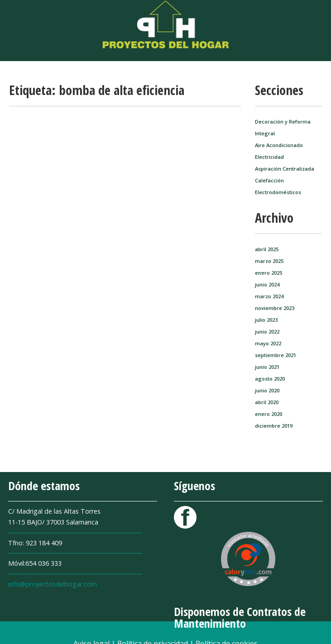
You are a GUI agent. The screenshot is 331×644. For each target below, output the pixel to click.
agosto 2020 (270, 379)
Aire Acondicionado (279, 145)
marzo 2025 (269, 261)
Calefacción (269, 180)
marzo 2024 (269, 296)
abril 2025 (267, 249)
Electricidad (269, 157)
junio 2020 (267, 390)
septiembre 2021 (276, 355)
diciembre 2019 (274, 426)
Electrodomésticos (278, 192)
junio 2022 (267, 332)
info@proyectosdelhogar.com (53, 584)
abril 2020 (267, 402)
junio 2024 (267, 284)
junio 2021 (267, 367)
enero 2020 (269, 414)
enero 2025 (269, 273)
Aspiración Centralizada (285, 169)
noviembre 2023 (275, 308)
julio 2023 (266, 320)
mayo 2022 (268, 343)
